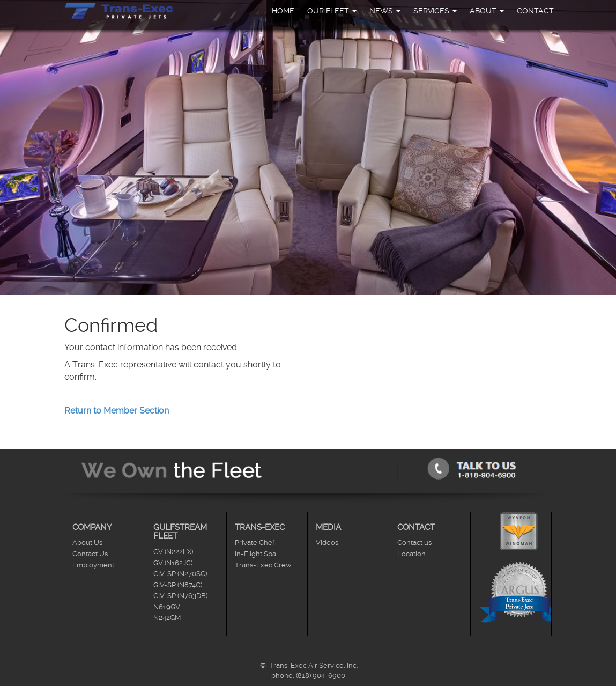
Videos (327, 543)
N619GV (167, 607)
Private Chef (255, 543)
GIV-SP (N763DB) (180, 596)
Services (435, 11)
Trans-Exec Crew (263, 565)
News (385, 11)
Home (283, 11)
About (487, 11)
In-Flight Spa (255, 554)
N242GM (167, 618)
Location (411, 554)
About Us (87, 543)
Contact (535, 11)
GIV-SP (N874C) (178, 585)
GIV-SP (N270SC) (180, 574)
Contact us (414, 543)
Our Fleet (332, 11)
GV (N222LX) (173, 552)
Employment (93, 565)
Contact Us (90, 554)
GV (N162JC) (173, 563)
